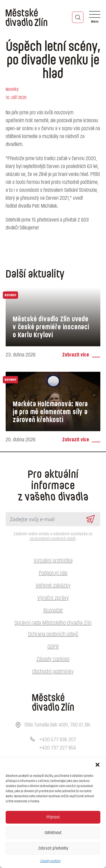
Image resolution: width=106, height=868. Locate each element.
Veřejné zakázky (53, 586)
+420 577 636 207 (58, 740)
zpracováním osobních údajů (53, 539)
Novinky (12, 89)
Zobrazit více (76, 355)
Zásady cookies (50, 861)
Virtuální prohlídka (53, 561)
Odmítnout (53, 833)
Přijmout (53, 817)
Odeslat (90, 519)
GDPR (53, 647)
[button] (98, 765)
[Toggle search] (78, 17)
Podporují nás (53, 573)
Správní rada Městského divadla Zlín (53, 623)
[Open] (95, 17)
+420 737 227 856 (58, 748)
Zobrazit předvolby (53, 848)
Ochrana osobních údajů (53, 634)
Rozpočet (53, 611)
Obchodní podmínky (53, 672)
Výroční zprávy (53, 598)
